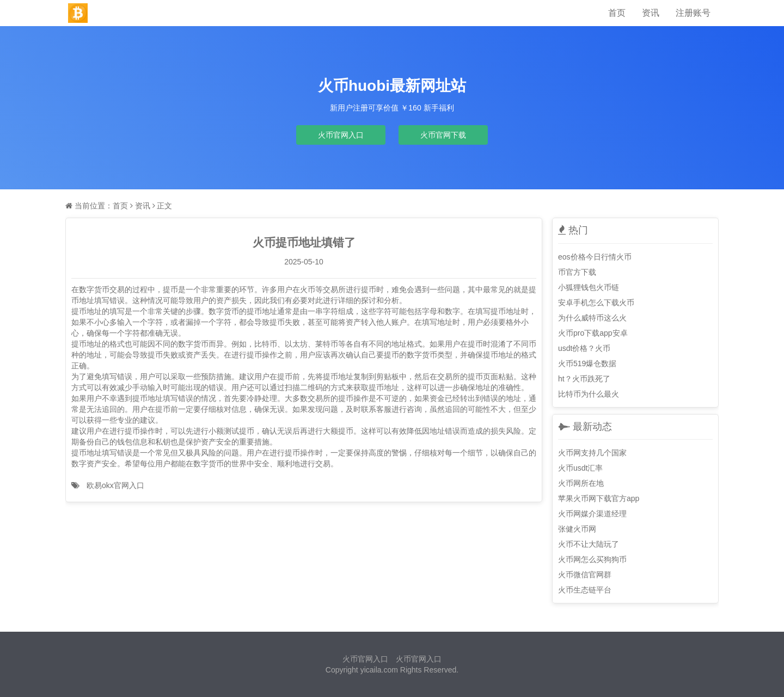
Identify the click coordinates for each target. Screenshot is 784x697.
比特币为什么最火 (589, 394)
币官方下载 (577, 272)
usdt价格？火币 (584, 348)
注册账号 (693, 13)
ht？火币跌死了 (584, 379)
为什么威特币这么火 (592, 318)
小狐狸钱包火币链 (589, 287)
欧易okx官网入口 (115, 485)
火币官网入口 (341, 135)
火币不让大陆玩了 (589, 544)
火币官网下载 (443, 135)
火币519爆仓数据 (587, 363)
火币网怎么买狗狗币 (592, 559)
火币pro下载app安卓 (593, 333)
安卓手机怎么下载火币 (596, 303)
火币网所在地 (581, 483)
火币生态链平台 (585, 590)
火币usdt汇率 (580, 468)
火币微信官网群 (585, 575)
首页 (617, 13)
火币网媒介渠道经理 (592, 514)
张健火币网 (577, 529)
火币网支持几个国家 (592, 453)
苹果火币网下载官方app (599, 498)
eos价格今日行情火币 (595, 257)
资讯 (651, 13)
